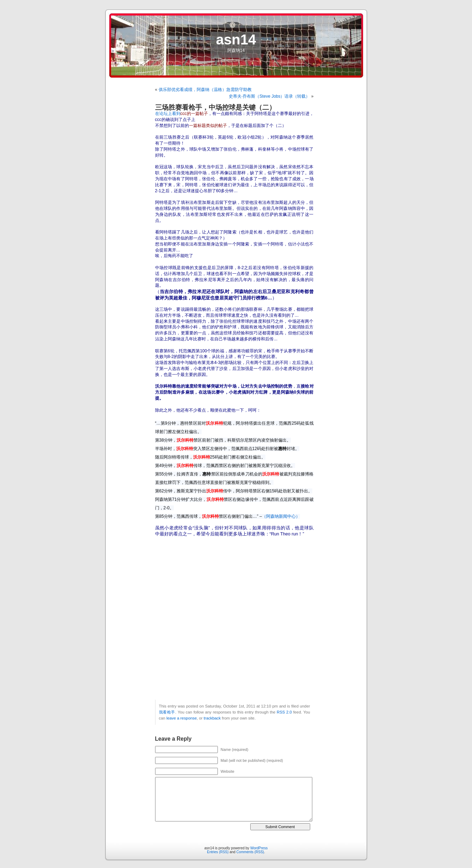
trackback (212, 718)
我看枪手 (167, 712)
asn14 (236, 40)
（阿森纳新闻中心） (281, 516)
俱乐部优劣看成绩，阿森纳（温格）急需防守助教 (205, 90)
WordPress (259, 848)
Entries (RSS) (218, 852)
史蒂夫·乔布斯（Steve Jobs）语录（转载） (269, 96)
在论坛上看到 (182, 114)
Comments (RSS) (250, 852)
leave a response (182, 718)
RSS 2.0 (284, 712)
